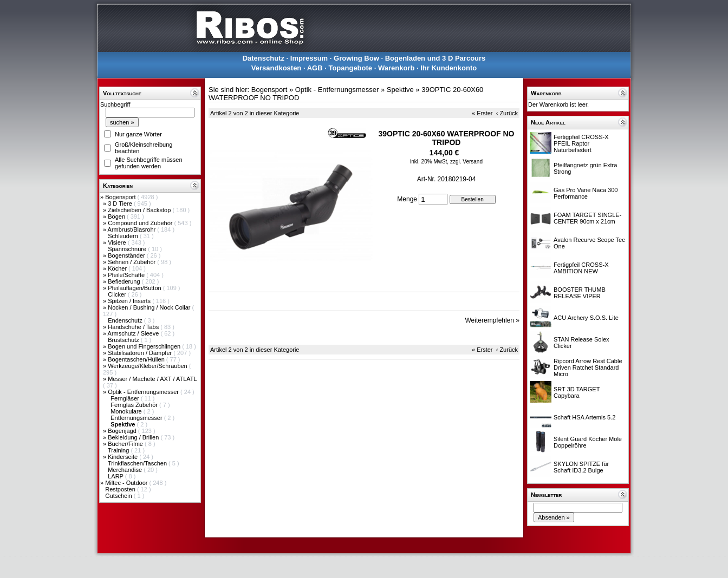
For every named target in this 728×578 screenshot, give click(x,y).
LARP (116, 476)
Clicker (118, 294)
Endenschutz (126, 320)
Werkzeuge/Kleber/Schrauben (148, 366)
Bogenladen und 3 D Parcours (435, 58)
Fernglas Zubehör (135, 405)
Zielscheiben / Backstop (140, 210)
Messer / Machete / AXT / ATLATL (152, 379)
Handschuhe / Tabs (134, 327)
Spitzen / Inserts (130, 301)
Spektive (400, 90)
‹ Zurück (507, 113)
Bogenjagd (123, 431)
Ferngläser (126, 398)
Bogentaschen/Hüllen (137, 359)
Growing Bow (356, 58)
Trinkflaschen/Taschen (138, 463)
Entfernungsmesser (137, 418)
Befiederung (125, 281)
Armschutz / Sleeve (134, 333)
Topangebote (350, 68)
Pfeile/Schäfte (127, 275)
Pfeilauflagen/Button (135, 288)
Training (119, 450)
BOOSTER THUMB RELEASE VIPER (580, 293)
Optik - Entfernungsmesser (144, 392)
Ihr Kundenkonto (448, 68)
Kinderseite (123, 457)
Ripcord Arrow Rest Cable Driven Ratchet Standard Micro (588, 367)
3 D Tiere (121, 203)
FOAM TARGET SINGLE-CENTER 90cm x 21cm (587, 218)
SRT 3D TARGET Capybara (577, 392)
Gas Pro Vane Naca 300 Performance (586, 193)
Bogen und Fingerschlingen (145, 346)
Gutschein (119, 496)
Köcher (118, 268)
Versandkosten (277, 68)
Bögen (117, 216)
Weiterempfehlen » (493, 320)
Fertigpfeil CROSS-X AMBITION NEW (581, 268)
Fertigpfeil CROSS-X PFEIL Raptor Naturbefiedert (581, 143)
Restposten (121, 489)
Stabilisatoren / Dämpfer (141, 353)
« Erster (482, 113)
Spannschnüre (128, 249)
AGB (315, 68)
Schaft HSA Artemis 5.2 (584, 417)
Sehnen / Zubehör (132, 262)
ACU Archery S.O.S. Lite (586, 318)
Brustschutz (124, 340)
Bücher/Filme (126, 444)
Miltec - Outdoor (127, 483)
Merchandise (126, 470)
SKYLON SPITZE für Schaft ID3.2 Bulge (581, 467)
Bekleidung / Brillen (134, 437)
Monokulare (127, 411)
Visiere (118, 242)
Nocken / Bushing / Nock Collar (150, 307)
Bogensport (121, 197)
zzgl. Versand (466, 162)
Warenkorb (396, 68)
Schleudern (124, 236)
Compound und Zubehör (141, 223)
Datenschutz (264, 58)
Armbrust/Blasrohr (133, 229)
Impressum (309, 58)
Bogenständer (127, 255)
